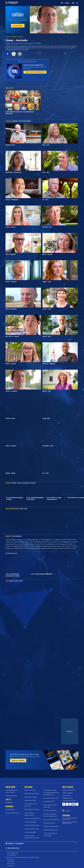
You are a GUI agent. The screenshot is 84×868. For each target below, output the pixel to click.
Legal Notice (10, 866)
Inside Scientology (30, 790)
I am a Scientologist (30, 822)
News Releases (10, 809)
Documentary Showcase (32, 825)
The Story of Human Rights (51, 826)
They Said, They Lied (49, 823)
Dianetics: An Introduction (32, 818)
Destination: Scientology (32, 793)
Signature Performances (32, 829)
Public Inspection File (12, 853)
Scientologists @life (30, 832)
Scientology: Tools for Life (51, 798)
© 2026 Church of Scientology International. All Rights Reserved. (22, 857)
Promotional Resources (12, 813)
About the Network (11, 796)
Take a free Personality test (35, 72)
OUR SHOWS (28, 787)
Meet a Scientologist (31, 797)
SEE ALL (70, 731)
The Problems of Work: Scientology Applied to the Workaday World (51, 792)
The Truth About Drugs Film (51, 820)
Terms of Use (10, 859)
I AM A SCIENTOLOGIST (15, 37)
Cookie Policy (10, 862)
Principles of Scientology (32, 809)
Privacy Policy (11, 864)
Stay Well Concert (49, 801)
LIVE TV (8, 799)
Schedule (9, 802)
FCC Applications (11, 855)
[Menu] (77, 3)
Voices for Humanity (30, 800)
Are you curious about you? (33, 65)
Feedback (67, 811)
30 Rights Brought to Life (51, 830)
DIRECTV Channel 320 (69, 790)
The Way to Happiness (50, 810)
